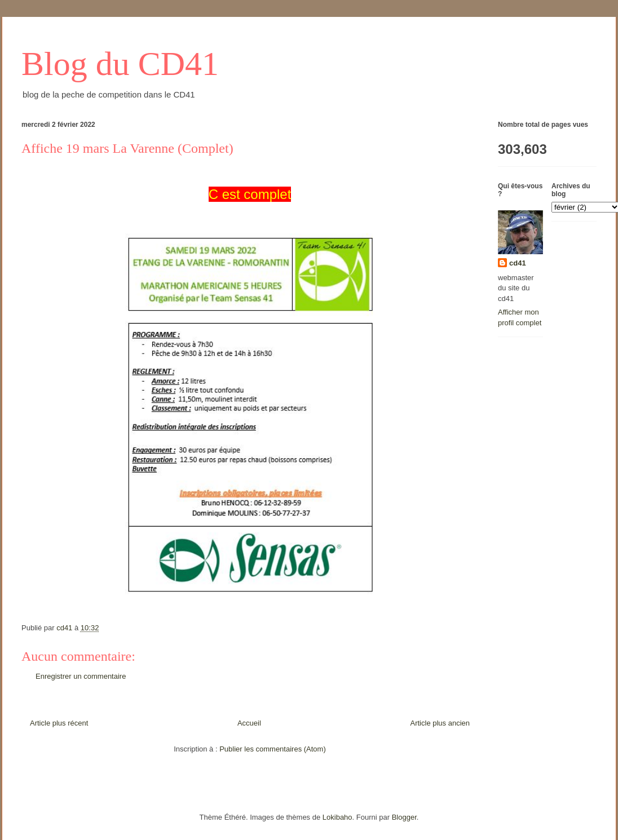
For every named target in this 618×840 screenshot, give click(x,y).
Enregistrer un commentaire (81, 676)
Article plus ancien (440, 723)
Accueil (249, 723)
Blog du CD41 (120, 64)
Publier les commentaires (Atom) (273, 749)
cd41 (518, 263)
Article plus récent (59, 723)
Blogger (404, 817)
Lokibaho (337, 817)
